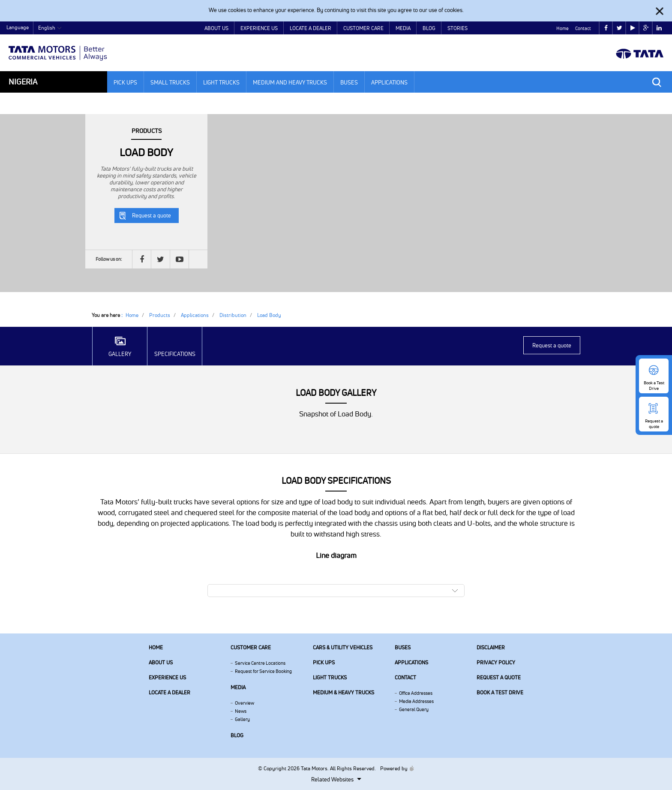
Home (562, 28)
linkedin (659, 28)
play (633, 28)
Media (403, 28)
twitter (619, 28)
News (241, 711)
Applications (389, 82)
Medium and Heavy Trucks (290, 82)
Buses (349, 82)
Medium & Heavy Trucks (343, 692)
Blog (429, 28)
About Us (216, 28)
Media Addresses (416, 701)
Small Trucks (170, 82)
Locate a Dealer (310, 28)
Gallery (242, 719)
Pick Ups (125, 82)
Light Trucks (221, 82)
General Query (414, 709)
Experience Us (259, 28)
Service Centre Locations (260, 663)
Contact (583, 28)
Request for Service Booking (263, 671)
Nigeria (23, 82)
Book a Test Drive (500, 692)
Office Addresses (416, 693)
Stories (457, 28)
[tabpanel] (336, 203)
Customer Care (363, 28)
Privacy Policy (496, 662)
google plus (646, 28)
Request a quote (151, 215)
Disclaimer (491, 647)
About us (161, 662)
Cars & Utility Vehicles (343, 647)
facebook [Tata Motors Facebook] (606, 28)
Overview (244, 703)
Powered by (395, 768)
